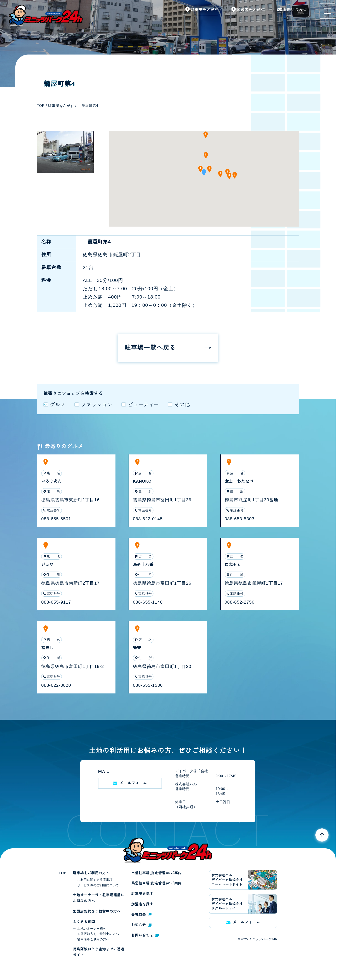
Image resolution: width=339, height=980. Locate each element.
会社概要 (141, 914)
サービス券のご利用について (98, 885)
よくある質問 (84, 922)
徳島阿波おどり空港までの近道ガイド (99, 952)
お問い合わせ (145, 935)
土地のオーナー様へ (92, 929)
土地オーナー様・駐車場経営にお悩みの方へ (99, 898)
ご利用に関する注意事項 (95, 880)
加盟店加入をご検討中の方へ (98, 934)
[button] (204, 174)
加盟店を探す (142, 904)
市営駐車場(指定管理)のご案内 (156, 873)
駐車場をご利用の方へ (91, 873)
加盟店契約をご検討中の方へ (97, 911)
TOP (63, 873)
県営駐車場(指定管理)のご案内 (156, 883)
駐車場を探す (142, 894)
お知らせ (141, 925)
